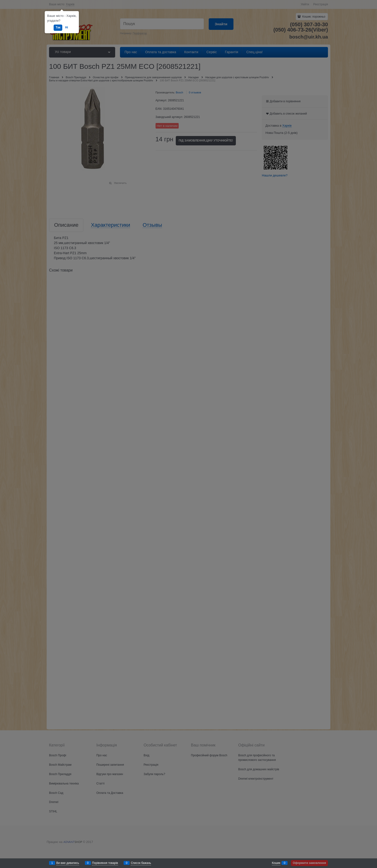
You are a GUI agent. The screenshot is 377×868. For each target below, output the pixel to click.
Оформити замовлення (309, 863)
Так (58, 27)
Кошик (276, 863)
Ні (67, 27)
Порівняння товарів (105, 863)
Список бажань (141, 863)
